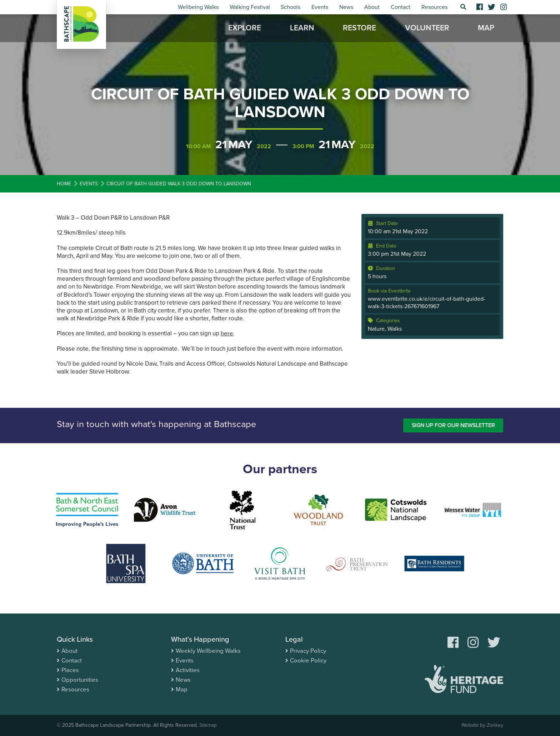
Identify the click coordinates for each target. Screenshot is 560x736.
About (372, 7)
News (346, 7)
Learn (302, 29)
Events (320, 7)
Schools (291, 7)
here (227, 333)
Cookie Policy (308, 660)
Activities (188, 670)
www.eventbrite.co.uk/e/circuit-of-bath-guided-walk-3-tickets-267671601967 (427, 303)
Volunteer (427, 29)
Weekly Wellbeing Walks (208, 651)
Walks (395, 329)
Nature (376, 329)
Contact (401, 7)
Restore (359, 29)
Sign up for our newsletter (452, 425)
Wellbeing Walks (198, 7)
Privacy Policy (308, 651)
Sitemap (208, 725)
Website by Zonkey (482, 725)
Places (70, 670)
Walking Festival (250, 7)
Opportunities (80, 680)
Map (486, 29)
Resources (434, 7)
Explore (245, 29)
